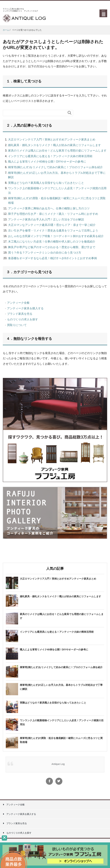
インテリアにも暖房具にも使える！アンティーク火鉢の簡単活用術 (50, 156)
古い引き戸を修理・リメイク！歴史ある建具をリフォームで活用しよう (53, 231)
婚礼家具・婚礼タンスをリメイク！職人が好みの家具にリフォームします (54, 145)
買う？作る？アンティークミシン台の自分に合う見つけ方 (45, 253)
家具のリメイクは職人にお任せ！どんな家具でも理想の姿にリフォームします (57, 151)
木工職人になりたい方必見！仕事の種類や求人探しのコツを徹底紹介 (52, 242)
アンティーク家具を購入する (25, 308)
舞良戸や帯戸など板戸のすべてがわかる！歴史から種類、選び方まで (52, 247)
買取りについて (17, 325)
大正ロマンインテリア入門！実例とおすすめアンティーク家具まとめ (52, 139)
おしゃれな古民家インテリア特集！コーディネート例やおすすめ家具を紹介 (56, 236)
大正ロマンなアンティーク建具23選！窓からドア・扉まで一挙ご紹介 (52, 225)
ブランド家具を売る (20, 314)
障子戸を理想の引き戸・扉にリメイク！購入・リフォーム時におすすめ (53, 214)
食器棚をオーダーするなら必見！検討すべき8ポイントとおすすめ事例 (52, 258)
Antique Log (58, 764)
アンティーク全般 (18, 303)
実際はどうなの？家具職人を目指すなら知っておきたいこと (46, 183)
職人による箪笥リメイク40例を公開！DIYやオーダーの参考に (47, 162)
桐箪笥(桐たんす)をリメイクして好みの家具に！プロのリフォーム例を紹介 (55, 167)
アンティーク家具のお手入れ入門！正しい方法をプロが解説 (46, 219)
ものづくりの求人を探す (22, 319)
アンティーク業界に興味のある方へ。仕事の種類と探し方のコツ (49, 208)
